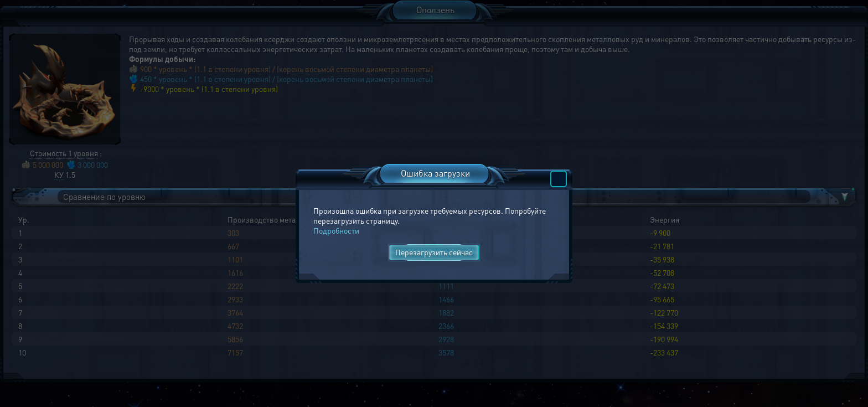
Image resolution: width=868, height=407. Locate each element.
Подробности (336, 230)
